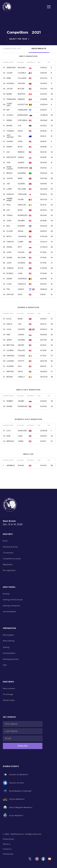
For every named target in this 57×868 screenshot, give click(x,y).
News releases (9, 688)
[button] (48, 7)
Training (6, 647)
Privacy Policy (8, 839)
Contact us (7, 849)
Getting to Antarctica (11, 606)
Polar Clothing (9, 641)
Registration (8, 564)
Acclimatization (9, 653)
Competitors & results (12, 559)
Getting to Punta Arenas (13, 600)
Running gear (8, 635)
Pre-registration (9, 570)
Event (5, 541)
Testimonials (8, 854)
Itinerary (6, 594)
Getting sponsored (11, 659)
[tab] (12, 49)
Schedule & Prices (10, 547)
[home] (7, 7)
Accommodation (10, 612)
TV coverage (8, 694)
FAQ (5, 665)
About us (7, 844)
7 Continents (8, 553)
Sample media (9, 700)
